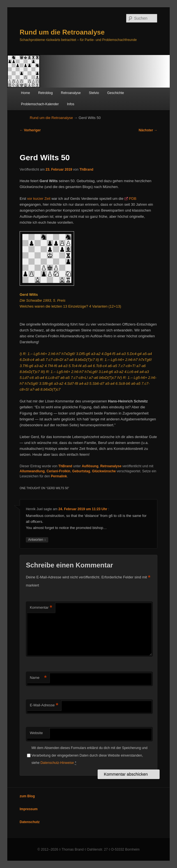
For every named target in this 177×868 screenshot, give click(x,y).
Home (26, 93)
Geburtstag (81, 471)
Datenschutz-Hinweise (57, 763)
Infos (71, 104)
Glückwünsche (104, 471)
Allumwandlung (32, 471)
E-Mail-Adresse (44, 705)
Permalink (59, 476)
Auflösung (90, 466)
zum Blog (27, 796)
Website (36, 733)
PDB (133, 199)
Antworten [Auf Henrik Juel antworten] (37, 540)
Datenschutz (30, 822)
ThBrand (86, 170)
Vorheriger (30, 130)
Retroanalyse (71, 93)
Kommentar (41, 608)
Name (38, 678)
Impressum (29, 809)
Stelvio (94, 93)
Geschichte (116, 93)
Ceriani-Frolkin (58, 471)
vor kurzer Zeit (39, 199)
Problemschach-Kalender (40, 104)
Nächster (148, 130)
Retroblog (45, 93)
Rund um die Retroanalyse (62, 32)
